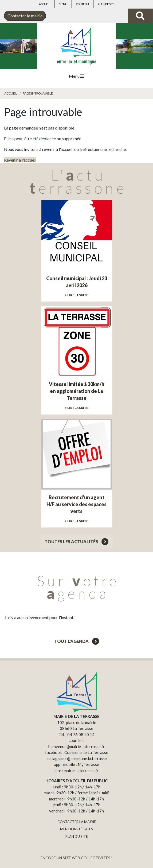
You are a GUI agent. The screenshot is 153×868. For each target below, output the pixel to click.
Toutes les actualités (76, 541)
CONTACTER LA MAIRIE (77, 822)
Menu (63, 4)
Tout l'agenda (77, 641)
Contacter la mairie (25, 16)
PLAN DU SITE (77, 836)
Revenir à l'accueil (20, 160)
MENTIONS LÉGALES (76, 829)
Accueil (44, 4)
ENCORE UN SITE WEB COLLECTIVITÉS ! (76, 858)
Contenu (83, 4)
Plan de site (106, 4)
